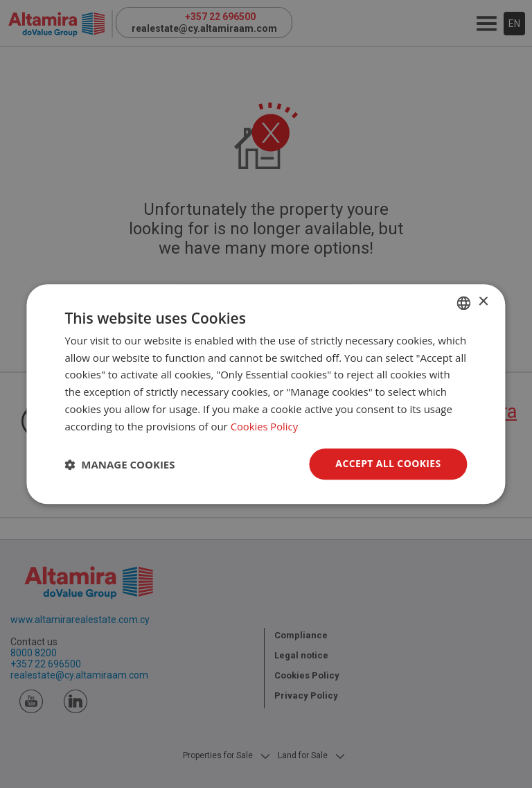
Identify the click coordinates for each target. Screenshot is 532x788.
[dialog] (266, 394)
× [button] (483, 302)
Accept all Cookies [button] (388, 464)
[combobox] (464, 303)
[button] (119, 464)
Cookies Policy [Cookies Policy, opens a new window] (265, 426)
